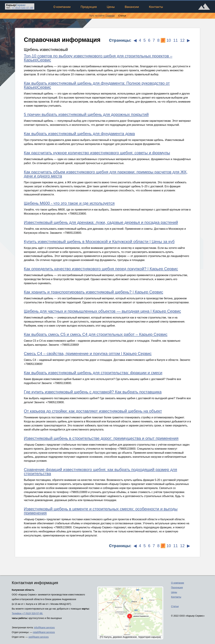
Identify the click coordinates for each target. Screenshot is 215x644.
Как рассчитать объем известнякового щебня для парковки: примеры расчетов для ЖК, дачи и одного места (106, 174)
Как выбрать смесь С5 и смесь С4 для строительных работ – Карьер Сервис (96, 334)
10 (169, 40)
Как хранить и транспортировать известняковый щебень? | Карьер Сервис (93, 292)
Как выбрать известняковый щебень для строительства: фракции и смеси (93, 373)
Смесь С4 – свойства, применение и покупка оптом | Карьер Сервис (88, 354)
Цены (111, 7)
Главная (110, 16)
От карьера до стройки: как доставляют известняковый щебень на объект (93, 411)
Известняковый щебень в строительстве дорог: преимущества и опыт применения (101, 438)
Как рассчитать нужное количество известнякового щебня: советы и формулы (97, 153)
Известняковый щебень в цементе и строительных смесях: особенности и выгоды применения (101, 511)
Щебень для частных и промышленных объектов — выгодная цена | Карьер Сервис (102, 311)
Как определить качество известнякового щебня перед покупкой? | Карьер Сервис (101, 269)
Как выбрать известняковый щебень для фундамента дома (79, 134)
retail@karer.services (44, 632)
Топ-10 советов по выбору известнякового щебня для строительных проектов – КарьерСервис (98, 58)
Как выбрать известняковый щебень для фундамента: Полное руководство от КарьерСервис (97, 85)
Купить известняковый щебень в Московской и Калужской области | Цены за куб (99, 242)
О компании (62, 7)
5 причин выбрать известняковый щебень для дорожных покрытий (86, 114)
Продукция (89, 7)
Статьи (175, 606)
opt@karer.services (38, 637)
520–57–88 (22, 8)
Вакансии (132, 7)
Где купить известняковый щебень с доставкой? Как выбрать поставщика (93, 392)
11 (176, 40)
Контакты (156, 7)
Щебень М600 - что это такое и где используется (69, 203)
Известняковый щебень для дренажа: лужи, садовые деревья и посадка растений (101, 222)
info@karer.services (44, 628)
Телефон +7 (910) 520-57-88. (27, 613)
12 (182, 40)
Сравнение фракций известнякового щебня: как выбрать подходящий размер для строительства (100, 472)
